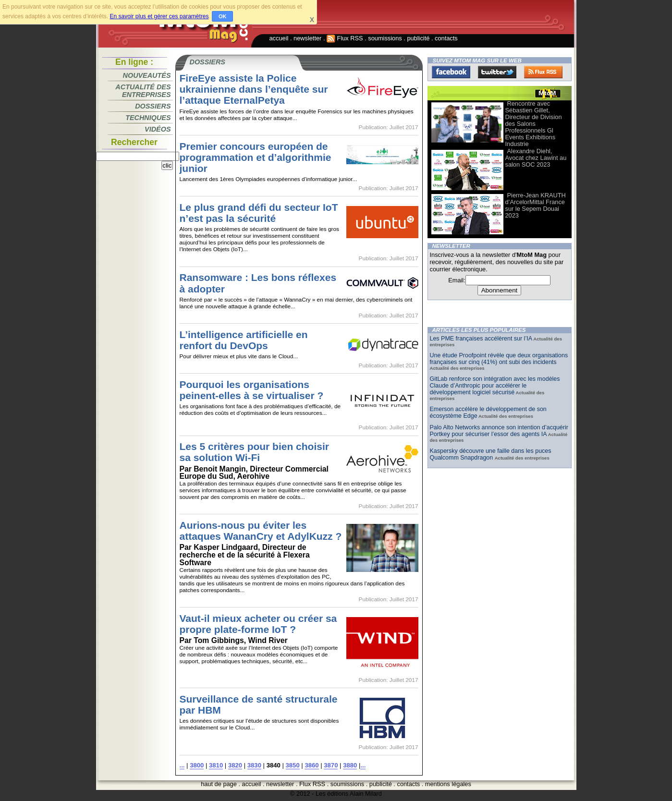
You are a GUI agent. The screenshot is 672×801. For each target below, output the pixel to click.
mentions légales (448, 784)
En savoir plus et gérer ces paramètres (159, 16)
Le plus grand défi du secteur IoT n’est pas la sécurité (259, 213)
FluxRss (543, 72)
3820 (235, 765)
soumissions (385, 38)
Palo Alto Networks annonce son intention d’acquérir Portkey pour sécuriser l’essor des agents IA (499, 431)
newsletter (307, 38)
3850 (293, 765)
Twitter (497, 72)
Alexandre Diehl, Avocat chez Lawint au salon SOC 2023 (536, 158)
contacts (446, 38)
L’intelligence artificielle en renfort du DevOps (244, 340)
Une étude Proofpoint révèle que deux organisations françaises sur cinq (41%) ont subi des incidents (499, 359)
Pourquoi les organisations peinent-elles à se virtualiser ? (252, 390)
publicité (418, 38)
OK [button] (223, 16)
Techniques (148, 118)
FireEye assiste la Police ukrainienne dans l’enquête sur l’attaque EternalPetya (254, 89)
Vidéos (158, 129)
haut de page (219, 784)
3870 (331, 765)
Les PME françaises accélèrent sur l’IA (481, 339)
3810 (216, 765)
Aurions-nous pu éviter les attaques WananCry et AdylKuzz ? (261, 531)
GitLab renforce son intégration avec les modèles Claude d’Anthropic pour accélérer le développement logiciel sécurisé (495, 386)
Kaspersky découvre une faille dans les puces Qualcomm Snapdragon (491, 454)
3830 (254, 765)
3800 (197, 765)
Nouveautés (147, 75)
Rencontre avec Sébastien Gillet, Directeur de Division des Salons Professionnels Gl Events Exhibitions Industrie (534, 124)
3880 (350, 765)
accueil (279, 38)
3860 (312, 765)
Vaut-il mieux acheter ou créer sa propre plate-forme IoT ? (258, 624)
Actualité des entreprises (143, 91)
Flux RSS (345, 38)
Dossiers (153, 106)
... (182, 765)
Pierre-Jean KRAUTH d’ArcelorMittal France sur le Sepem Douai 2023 (536, 205)
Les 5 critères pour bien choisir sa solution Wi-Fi (254, 452)
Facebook (451, 72)
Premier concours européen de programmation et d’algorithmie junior (256, 157)
